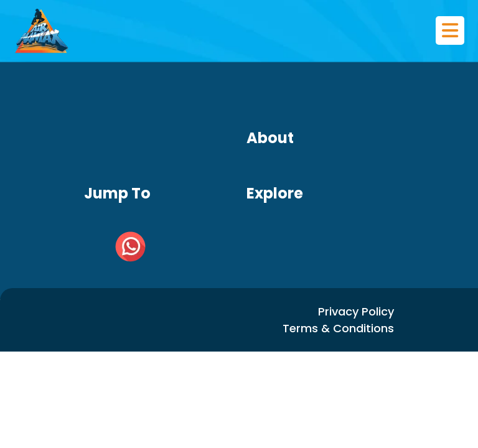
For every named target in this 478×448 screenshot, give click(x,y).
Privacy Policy (356, 311)
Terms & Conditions (338, 328)
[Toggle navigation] (450, 30)
